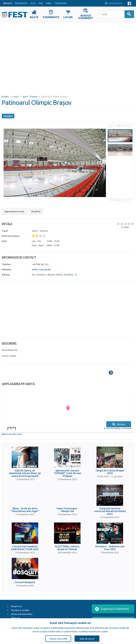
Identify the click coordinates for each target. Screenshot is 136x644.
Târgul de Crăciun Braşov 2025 (110, 472)
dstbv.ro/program (41, 269)
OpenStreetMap (113, 428)
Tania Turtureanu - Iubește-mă (67, 510)
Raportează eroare (14, 211)
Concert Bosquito (25, 582)
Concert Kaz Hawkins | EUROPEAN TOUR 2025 (25, 548)
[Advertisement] (33, 57)
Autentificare (113, 4)
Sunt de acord (87, 639)
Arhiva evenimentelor (22, 614)
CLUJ (33, 3)
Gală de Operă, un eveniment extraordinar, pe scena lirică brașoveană (25, 473)
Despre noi (16, 606)
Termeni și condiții (20, 610)
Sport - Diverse (30, 97)
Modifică (36, 211)
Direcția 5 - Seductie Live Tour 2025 (110, 548)
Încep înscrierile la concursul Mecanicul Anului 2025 (110, 511)
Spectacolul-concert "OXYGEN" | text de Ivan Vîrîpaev (67, 473)
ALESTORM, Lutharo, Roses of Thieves (67, 548)
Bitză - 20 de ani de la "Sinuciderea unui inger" (25, 510)
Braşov (5, 97)
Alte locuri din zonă (12, 434)
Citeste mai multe (58, 639)
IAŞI (41, 3)
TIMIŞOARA (60, 3)
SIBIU (49, 3)
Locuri (16, 97)
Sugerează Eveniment (112, 609)
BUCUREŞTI (21, 3)
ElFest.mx (16, 618)
